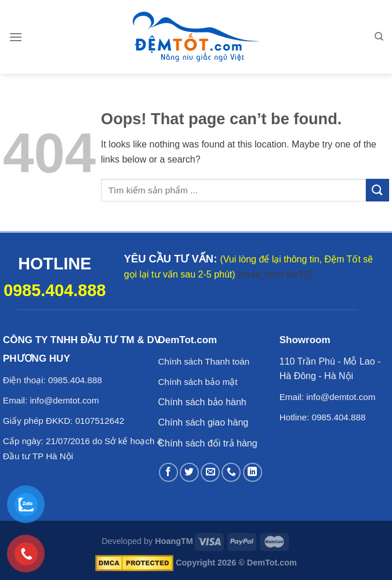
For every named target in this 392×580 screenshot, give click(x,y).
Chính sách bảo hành (202, 402)
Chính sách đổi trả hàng (208, 443)
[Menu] (16, 37)
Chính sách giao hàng (204, 422)
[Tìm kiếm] (379, 37)
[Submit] (378, 190)
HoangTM (174, 541)
